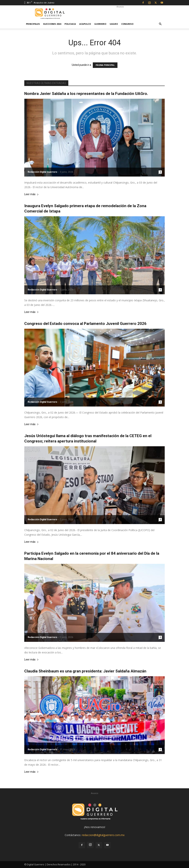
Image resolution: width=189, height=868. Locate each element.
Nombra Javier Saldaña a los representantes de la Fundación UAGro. (86, 94)
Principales (33, 24)
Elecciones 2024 (52, 24)
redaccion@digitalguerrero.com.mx (103, 835)
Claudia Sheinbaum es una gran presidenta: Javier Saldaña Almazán (85, 671)
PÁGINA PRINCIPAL (105, 65)
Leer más (31, 194)
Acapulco (85, 24)
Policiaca (70, 24)
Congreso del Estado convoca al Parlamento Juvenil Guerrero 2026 (85, 324)
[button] (160, 24)
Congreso (127, 24)
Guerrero (100, 24)
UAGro (114, 24)
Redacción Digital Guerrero (43, 172)
